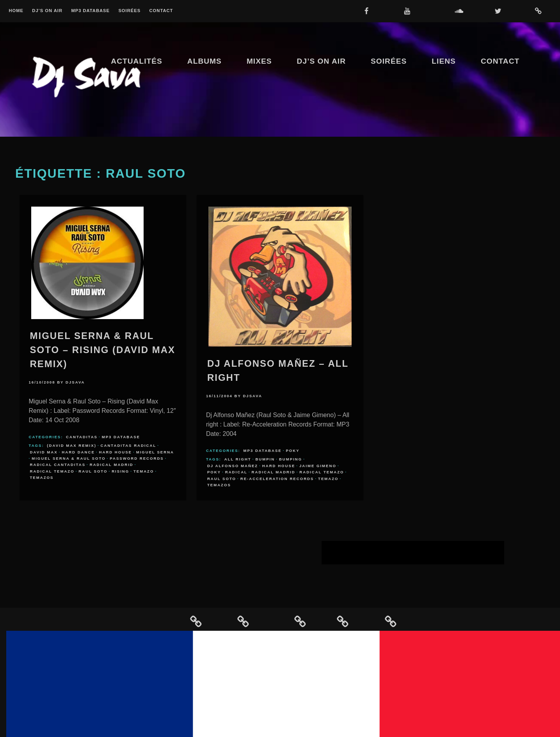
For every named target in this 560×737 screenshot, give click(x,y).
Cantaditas (82, 437)
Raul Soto (93, 471)
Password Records (137, 458)
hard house (115, 452)
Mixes (259, 61)
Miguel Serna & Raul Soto (68, 458)
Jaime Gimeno (318, 466)
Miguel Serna (155, 452)
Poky (292, 451)
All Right (238, 459)
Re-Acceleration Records (277, 479)
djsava (75, 382)
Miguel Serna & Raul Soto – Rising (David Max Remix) (103, 350)
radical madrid (112, 465)
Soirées (129, 11)
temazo (144, 471)
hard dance (78, 452)
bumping (291, 459)
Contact (161, 11)
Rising (120, 471)
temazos (42, 477)
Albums (204, 61)
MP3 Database (90, 11)
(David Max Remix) (72, 445)
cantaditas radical (129, 445)
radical (236, 472)
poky (214, 472)
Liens (444, 61)
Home (16, 11)
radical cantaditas (58, 465)
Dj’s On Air (47, 11)
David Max (44, 452)
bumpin (265, 459)
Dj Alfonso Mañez (233, 466)
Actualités (137, 61)
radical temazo (52, 471)
